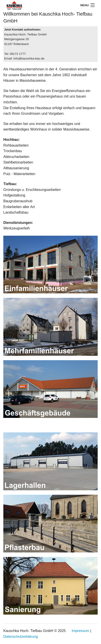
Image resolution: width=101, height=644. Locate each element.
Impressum (80, 631)
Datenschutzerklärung (21, 637)
